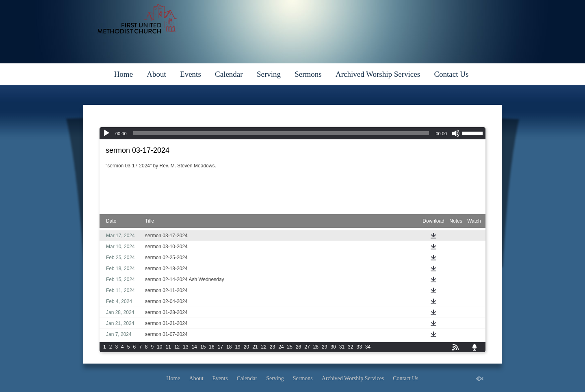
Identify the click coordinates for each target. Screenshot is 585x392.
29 (324, 347)
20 (246, 347)
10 (159, 347)
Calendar (229, 74)
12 (177, 347)
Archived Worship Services (378, 74)
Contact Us (451, 74)
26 (298, 347)
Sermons (308, 74)
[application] (292, 133)
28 (316, 347)
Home (123, 74)
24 (281, 347)
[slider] (281, 133)
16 (211, 347)
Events (191, 74)
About (156, 74)
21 (255, 347)
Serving (269, 74)
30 (333, 347)
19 (237, 347)
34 (368, 347)
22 (264, 347)
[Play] (106, 133)
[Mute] (456, 133)
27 (307, 347)
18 (229, 347)
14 (194, 347)
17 (220, 347)
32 (350, 347)
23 (272, 347)
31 (342, 347)
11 (168, 347)
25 (290, 347)
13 (185, 347)
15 (203, 347)
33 (359, 347)
